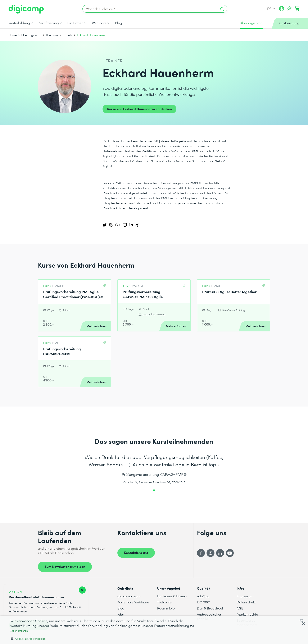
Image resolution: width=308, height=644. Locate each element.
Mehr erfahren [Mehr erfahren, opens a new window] (19, 631)
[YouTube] (230, 553)
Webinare (99, 23)
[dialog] (154, 630)
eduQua (203, 596)
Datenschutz (246, 602)
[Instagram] (210, 553)
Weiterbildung (19, 23)
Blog (119, 23)
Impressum (245, 596)
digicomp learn (129, 596)
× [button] (303, 624)
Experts (67, 35)
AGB (240, 608)
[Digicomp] (26, 9)
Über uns (52, 35)
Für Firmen (75, 23)
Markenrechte (247, 614)
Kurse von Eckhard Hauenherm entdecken (139, 109)
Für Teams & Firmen (172, 596)
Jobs (121, 614)
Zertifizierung (49, 23)
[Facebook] (201, 553)
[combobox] (302, 621)
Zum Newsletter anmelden (65, 566)
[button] (103, 638)
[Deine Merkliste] (289, 9)
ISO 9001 (204, 602)
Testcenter (165, 602)
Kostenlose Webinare (133, 602)
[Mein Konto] (282, 10)
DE (271, 8)
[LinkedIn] (220, 553)
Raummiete (166, 608)
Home (13, 35)
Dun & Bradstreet (210, 608)
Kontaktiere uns (136, 552)
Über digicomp (31, 35)
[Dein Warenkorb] (297, 9)
